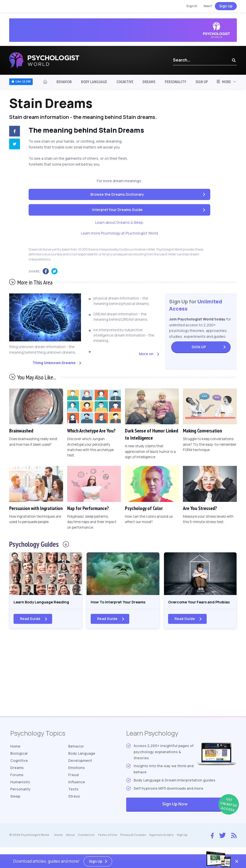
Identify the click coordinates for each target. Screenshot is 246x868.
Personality (175, 82)
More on (146, 354)
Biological (19, 762)
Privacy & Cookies (133, 843)
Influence (77, 791)
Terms (107, 843)
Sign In (192, 6)
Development (80, 769)
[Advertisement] (123, 684)
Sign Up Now (199, 813)
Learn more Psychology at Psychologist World (119, 233)
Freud (73, 783)
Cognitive (125, 82)
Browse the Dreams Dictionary (117, 194)
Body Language (94, 82)
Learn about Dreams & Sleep (119, 222)
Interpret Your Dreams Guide (117, 210)
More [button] (224, 82)
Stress (74, 805)
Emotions (77, 776)
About (70, 843)
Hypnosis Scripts (161, 843)
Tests (73, 798)
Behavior (64, 82)
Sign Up (226, 6)
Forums (17, 783)
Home (15, 755)
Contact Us (86, 843)
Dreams (149, 82)
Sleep (15, 805)
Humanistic (20, 791)
